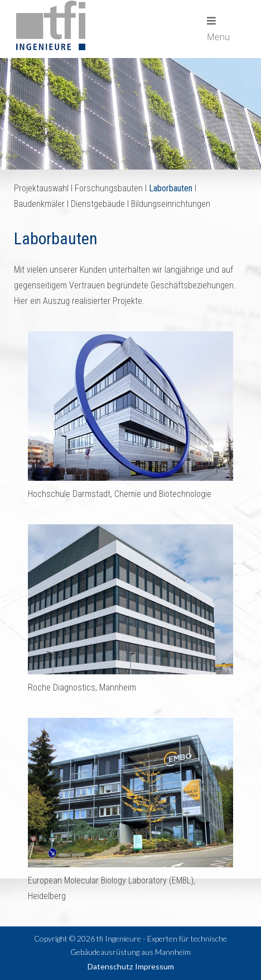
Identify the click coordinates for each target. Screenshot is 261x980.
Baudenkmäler (39, 204)
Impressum (154, 966)
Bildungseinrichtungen (171, 204)
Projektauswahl (41, 188)
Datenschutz (110, 966)
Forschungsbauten (109, 188)
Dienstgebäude (98, 204)
